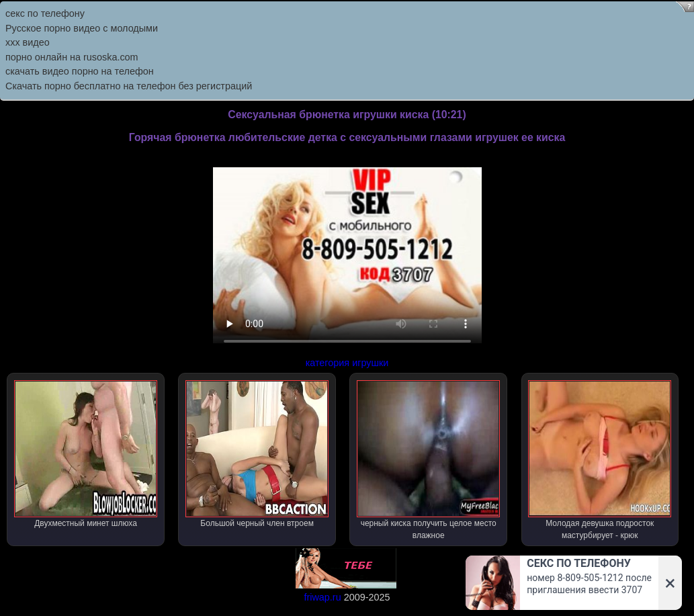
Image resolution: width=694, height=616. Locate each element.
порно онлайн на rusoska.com (72, 57)
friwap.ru (322, 597)
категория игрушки (347, 363)
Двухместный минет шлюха (86, 454)
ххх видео (28, 42)
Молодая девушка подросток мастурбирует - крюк (600, 460)
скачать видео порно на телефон (80, 71)
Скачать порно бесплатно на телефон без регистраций (129, 86)
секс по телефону (45, 13)
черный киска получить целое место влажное (428, 460)
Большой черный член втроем (257, 454)
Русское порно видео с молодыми (82, 28)
